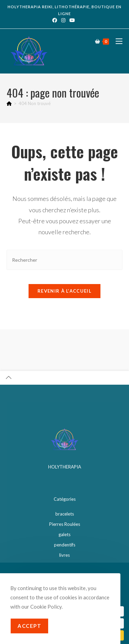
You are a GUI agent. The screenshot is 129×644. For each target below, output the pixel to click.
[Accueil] (9, 99)
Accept (29, 626)
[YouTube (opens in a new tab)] (72, 20)
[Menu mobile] (116, 41)
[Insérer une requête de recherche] (65, 255)
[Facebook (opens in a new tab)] (56, 20)
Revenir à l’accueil (64, 286)
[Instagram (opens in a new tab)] (63, 20)
